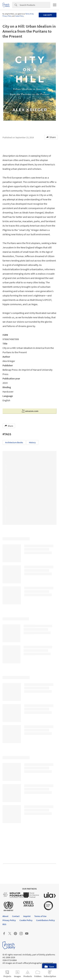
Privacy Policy (7, 16)
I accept (48, 15)
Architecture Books (14, 442)
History (32, 442)
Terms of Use (29, 14)
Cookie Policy (19, 16)
